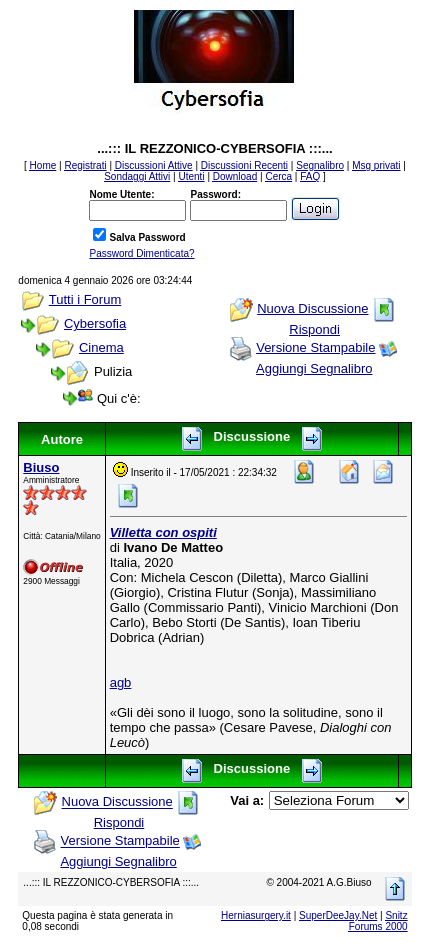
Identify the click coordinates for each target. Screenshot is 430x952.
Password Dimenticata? (141, 253)
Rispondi (314, 329)
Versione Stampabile (315, 347)
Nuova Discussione (312, 308)
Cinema (101, 347)
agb (121, 682)
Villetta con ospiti (163, 532)
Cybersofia (95, 323)
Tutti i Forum (85, 299)
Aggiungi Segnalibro (314, 368)
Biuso (41, 467)
